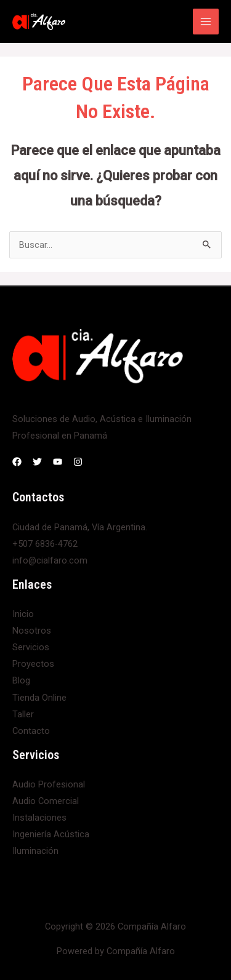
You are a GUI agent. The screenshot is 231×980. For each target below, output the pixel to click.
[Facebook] (17, 462)
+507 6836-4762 (45, 544)
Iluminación (35, 851)
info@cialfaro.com (50, 560)
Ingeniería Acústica (51, 834)
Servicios (31, 647)
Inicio (23, 614)
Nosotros (32, 631)
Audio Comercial (46, 801)
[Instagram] (78, 462)
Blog (21, 680)
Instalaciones (39, 818)
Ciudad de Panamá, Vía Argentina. (80, 527)
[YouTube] (58, 462)
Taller (23, 714)
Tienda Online (39, 698)
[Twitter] (37, 462)
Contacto (31, 731)
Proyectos (33, 664)
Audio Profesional (49, 784)
